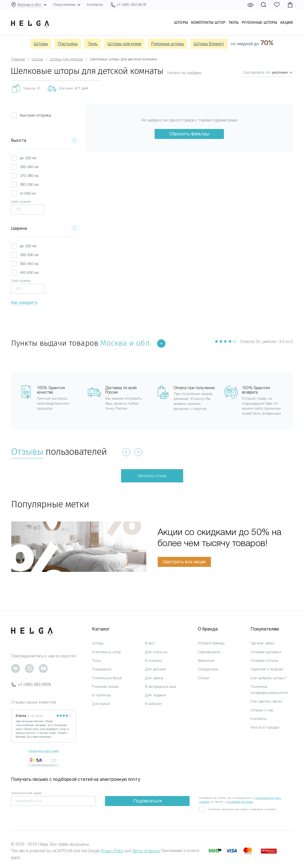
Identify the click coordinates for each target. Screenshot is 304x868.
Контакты (95, 5)
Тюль (234, 22)
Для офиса (154, 678)
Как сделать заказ (266, 701)
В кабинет (153, 704)
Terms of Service (146, 851)
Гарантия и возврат (267, 669)
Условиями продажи (239, 802)
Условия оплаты (264, 661)
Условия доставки (266, 652)
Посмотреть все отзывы (44, 751)
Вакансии (206, 661)
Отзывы (27, 451)
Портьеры (68, 44)
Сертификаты (209, 652)
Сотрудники (208, 669)
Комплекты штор (208, 22)
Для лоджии (155, 695)
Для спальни (156, 652)
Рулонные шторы (259, 22)
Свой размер (21, 201)
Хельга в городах (265, 727)
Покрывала (102, 669)
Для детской (155, 669)
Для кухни (101, 704)
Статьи (204, 678)
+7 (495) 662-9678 (31, 684)
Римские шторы (105, 687)
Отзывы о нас (262, 710)
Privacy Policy (112, 851)
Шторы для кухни (124, 44)
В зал (150, 643)
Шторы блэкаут (209, 44)
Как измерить (24, 303)
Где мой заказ (262, 643)
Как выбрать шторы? (268, 678)
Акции (287, 22)
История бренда (211, 643)
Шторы (181, 22)
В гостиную (101, 695)
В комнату (154, 661)
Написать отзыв (152, 476)
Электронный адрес (27, 793)
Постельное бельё (107, 678)
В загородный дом (160, 687)
